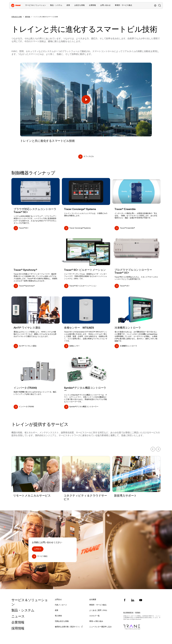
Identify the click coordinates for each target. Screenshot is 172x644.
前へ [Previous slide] (153, 449)
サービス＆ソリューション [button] (35, 5)
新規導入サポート (125, 496)
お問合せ (38, 549)
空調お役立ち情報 (17, 17)
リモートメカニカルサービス (32, 496)
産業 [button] (68, 5)
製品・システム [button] (56, 5)
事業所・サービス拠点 (123, 5)
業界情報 (28, 17)
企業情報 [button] (92, 5)
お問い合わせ (105, 5)
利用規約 (138, 613)
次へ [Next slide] (158, 449)
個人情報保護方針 (128, 613)
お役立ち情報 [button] (80, 5)
